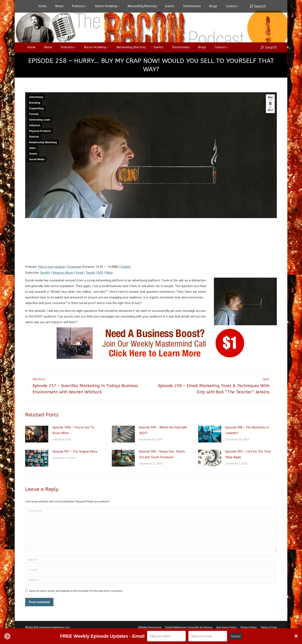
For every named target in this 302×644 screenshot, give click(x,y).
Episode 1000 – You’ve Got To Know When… (73, 441)
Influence (35, 136)
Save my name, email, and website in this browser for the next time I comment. (76, 601)
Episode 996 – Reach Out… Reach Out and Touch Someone (162, 465)
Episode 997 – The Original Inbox (75, 462)
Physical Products (40, 142)
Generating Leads (40, 130)
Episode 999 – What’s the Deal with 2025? (163, 441)
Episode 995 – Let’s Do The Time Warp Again (248, 465)
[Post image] (37, 445)
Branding (35, 113)
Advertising (36, 108)
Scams (33, 164)
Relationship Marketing (43, 153)
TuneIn (90, 283)
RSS (100, 283)
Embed (126, 277)
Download (74, 277)
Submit (236, 636)
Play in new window (51, 277)
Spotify (45, 283)
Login (226, 5)
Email (80, 283)
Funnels (34, 125)
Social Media (37, 170)
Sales (32, 159)
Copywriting (36, 119)
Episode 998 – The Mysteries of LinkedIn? (247, 441)
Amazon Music (63, 283)
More (109, 283)
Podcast (34, 147)
